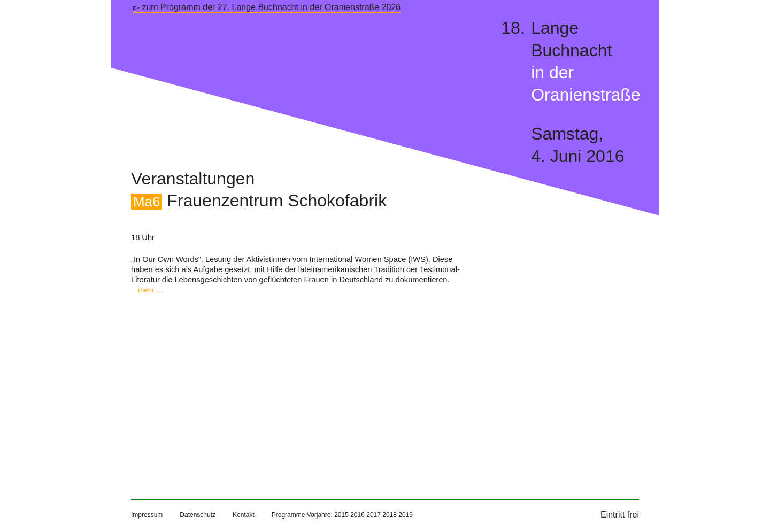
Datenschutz (198, 515)
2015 (341, 515)
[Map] (299, 386)
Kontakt (244, 515)
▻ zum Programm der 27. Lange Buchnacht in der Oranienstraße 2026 (267, 7)
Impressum (147, 515)
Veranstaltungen (193, 179)
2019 (406, 515)
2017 (374, 515)
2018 (390, 515)
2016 (357, 515)
